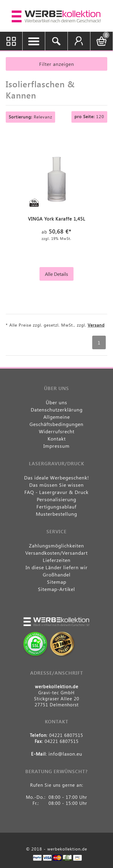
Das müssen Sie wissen (56, 485)
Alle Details (56, 274)
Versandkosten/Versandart (56, 553)
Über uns (56, 402)
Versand (96, 325)
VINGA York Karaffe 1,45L (57, 219)
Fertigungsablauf (56, 507)
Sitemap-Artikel (56, 589)
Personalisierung (56, 499)
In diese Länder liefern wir (57, 567)
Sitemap (57, 582)
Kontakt (57, 439)
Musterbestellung (56, 514)
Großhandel (57, 574)
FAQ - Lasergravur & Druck (56, 492)
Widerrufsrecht (57, 431)
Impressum (56, 446)
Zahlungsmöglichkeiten (56, 545)
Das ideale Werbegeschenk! (57, 478)
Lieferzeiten (57, 560)
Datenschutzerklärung (57, 410)
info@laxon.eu (65, 754)
